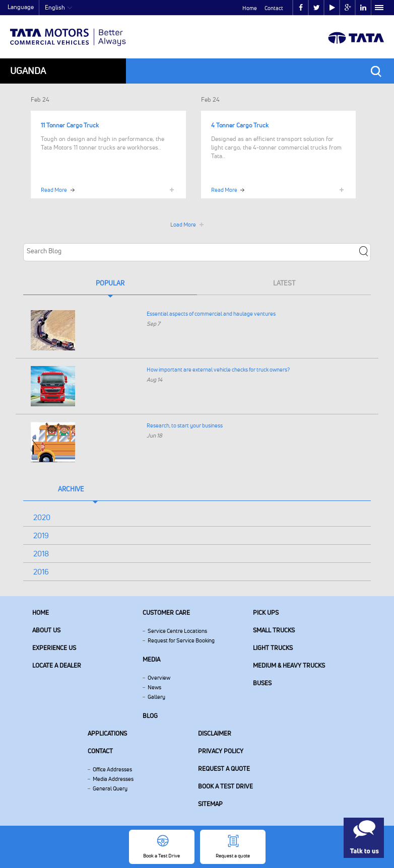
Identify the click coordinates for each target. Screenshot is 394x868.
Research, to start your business (185, 425)
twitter (317, 8)
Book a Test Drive (225, 786)
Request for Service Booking (181, 640)
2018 (41, 554)
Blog (150, 716)
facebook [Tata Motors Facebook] (301, 8)
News (154, 687)
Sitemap (210, 804)
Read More (54, 190)
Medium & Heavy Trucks (289, 665)
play (332, 8)
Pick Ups (266, 612)
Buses (262, 683)
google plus (348, 8)
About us (46, 630)
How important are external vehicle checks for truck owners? (218, 370)
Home (250, 8)
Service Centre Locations (177, 631)
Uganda (28, 71)
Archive (71, 489)
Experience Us (54, 648)
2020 (42, 517)
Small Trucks (274, 630)
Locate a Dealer (57, 665)
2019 (41, 535)
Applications (107, 733)
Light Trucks (273, 648)
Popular (110, 283)
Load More (183, 225)
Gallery (156, 697)
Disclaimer (215, 733)
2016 (41, 572)
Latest (284, 283)
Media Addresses (113, 779)
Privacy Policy (221, 751)
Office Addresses (112, 769)
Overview (159, 678)
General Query (110, 788)
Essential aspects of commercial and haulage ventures (211, 314)
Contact (274, 8)
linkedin (363, 8)
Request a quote (224, 769)
